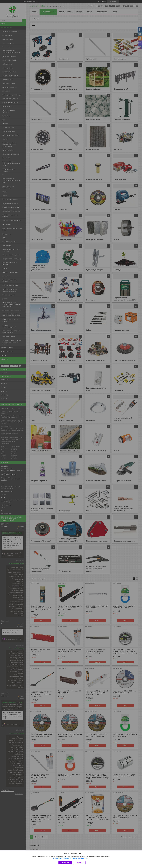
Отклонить (80, 863)
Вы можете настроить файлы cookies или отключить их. (70, 858)
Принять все (65, 863)
